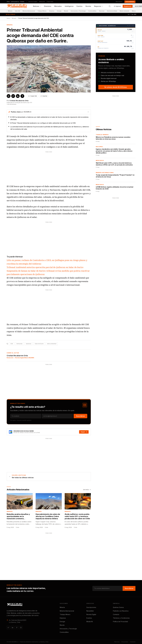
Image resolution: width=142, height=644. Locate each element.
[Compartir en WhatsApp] (9, 96)
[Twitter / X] (8, 628)
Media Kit (42, 2)
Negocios (99, 6)
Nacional (102, 11)
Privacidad (125, 642)
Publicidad (50, 2)
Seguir (84, 432)
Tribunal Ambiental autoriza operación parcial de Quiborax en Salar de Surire (45, 267)
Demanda (19, 344)
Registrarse (128, 6)
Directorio (48, 6)
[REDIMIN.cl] (15, 605)
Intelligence (69, 6)
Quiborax (29, 344)
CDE (12, 344)
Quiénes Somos (118, 607)
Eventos (80, 6)
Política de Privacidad (120, 622)
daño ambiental (52, 344)
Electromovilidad (112, 11)
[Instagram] (21, 628)
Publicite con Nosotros (121, 611)
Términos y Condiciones (121, 618)
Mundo (66, 11)
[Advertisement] (48, 168)
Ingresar (117, 6)
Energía (59, 11)
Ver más (87, 490)
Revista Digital (91, 614)
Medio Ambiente (124, 11)
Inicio (8, 18)
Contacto (116, 614)
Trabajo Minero (42, 11)
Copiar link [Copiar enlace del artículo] (33, 96)
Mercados (58, 6)
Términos (117, 642)
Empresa (52, 11)
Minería (10, 11)
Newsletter (119, 2)
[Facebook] (17, 628)
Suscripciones (91, 607)
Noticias (37, 6)
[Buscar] (110, 6)
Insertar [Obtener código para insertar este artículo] (44, 96)
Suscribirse (130, 2)
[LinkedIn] (13, 628)
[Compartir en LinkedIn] (18, 96)
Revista (88, 6)
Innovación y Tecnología (78, 11)
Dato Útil (17, 11)
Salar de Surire (39, 344)
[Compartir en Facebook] (22, 96)
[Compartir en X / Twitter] (13, 96)
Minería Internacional (29, 11)
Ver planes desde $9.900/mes (116, 87)
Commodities (92, 11)
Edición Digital (33, 2)
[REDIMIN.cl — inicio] (17, 6)
